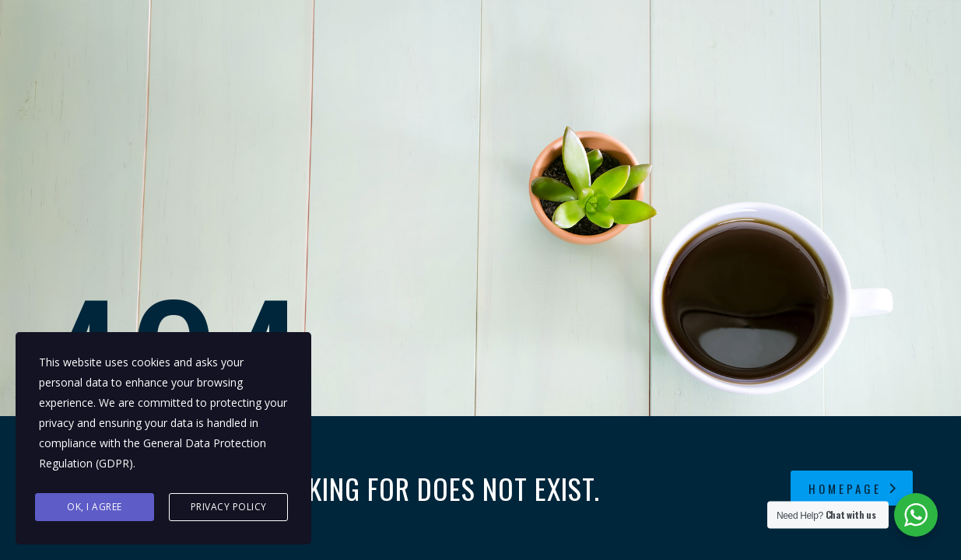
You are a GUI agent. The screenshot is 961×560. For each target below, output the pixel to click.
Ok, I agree (95, 507)
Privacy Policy (229, 507)
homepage (854, 488)
